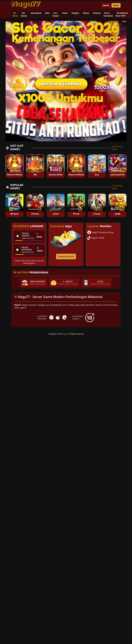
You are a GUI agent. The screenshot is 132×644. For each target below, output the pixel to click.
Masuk (106, 5)
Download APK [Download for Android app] (66, 256)
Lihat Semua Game (117, 148)
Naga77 (65, 334)
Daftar (116, 5)
